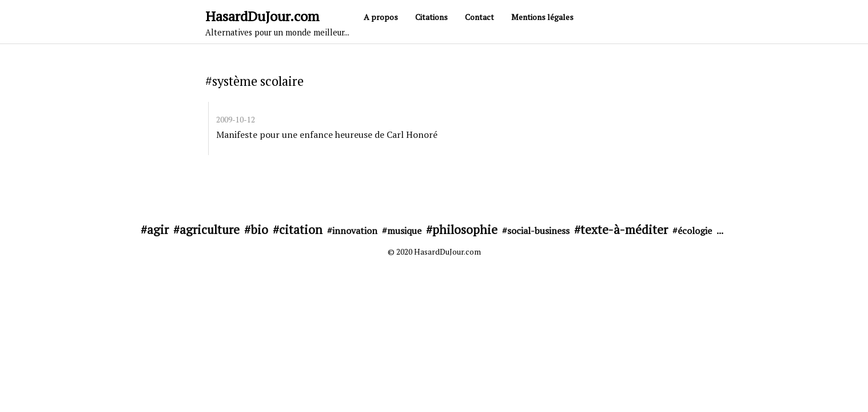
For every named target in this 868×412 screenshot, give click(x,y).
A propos (381, 17)
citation (301, 229)
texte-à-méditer (624, 229)
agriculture (210, 229)
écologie (695, 231)
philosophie (465, 229)
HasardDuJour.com (277, 22)
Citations (431, 17)
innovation (355, 231)
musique (404, 231)
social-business (538, 231)
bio (259, 229)
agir (158, 229)
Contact (479, 17)
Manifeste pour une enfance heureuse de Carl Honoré (327, 134)
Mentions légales (542, 17)
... (720, 231)
